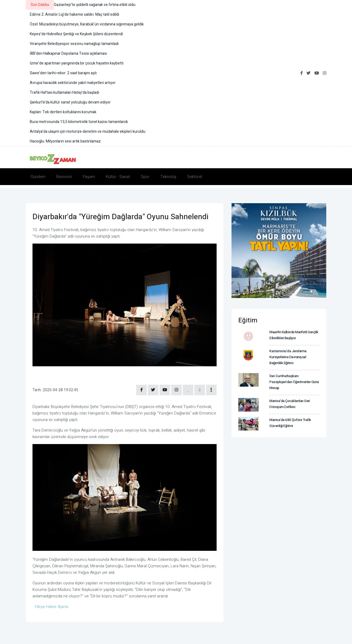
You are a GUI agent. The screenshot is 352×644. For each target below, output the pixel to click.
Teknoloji (168, 177)
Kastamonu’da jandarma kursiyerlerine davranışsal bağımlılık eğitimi (288, 357)
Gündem (38, 177)
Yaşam (89, 177)
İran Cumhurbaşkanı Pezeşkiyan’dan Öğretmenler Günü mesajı (294, 381)
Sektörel (195, 177)
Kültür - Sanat (118, 177)
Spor (145, 177)
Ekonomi (64, 177)
